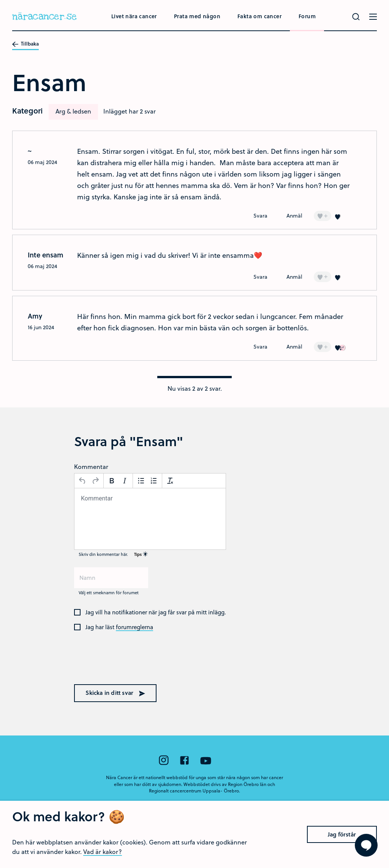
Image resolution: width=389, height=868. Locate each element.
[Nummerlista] (154, 481)
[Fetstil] (112, 481)
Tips (141, 554)
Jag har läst (119, 627)
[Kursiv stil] (125, 481)
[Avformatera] (170, 481)
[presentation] (123, 663)
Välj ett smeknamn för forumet (109, 593)
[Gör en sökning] (356, 17)
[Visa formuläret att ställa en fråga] (366, 845)
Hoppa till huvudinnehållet (0, 0)
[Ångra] (82, 481)
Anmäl (294, 215)
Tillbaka (25, 44)
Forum (307, 16)
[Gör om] (95, 481)
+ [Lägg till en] (323, 215)
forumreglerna (134, 627)
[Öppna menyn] (373, 17)
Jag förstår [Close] (342, 855)
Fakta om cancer (259, 16)
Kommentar (91, 466)
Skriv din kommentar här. (113, 554)
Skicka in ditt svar (115, 693)
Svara (260, 215)
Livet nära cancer (134, 16)
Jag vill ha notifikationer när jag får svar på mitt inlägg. (156, 612)
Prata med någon (197, 16)
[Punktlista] (141, 481)
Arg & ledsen (73, 111)
